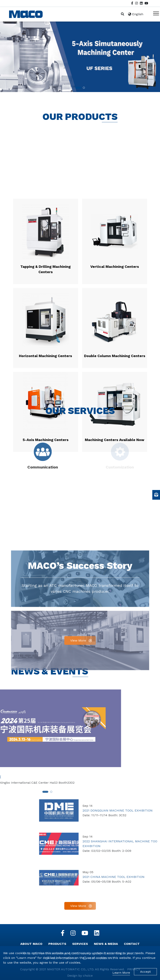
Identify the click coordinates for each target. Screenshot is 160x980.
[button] (78, 88)
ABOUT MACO (31, 944)
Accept (145, 972)
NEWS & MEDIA (106, 944)
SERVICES (80, 944)
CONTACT (132, 944)
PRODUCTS (57, 944)
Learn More (121, 973)
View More (78, 731)
